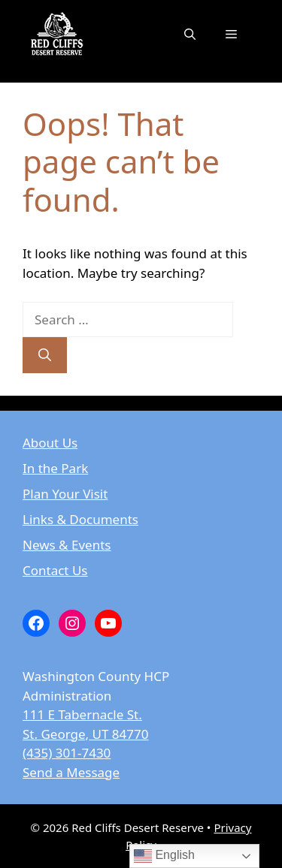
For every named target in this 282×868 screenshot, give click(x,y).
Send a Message (71, 772)
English (164, 856)
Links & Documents (80, 519)
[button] (190, 34)
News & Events (67, 545)
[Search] (45, 355)
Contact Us (55, 570)
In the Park (55, 468)
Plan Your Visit (65, 494)
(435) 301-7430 (67, 753)
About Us (50, 443)
